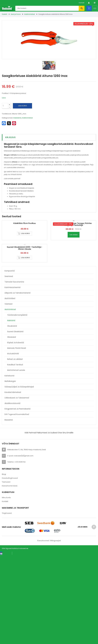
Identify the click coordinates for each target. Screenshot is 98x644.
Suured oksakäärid (15, 420)
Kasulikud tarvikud (15, 454)
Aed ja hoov (16, 14)
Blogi (4, 563)
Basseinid (9, 509)
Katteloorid (9, 465)
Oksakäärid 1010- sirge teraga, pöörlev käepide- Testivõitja (74, 269)
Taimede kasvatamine (14, 371)
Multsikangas (10, 470)
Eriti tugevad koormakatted (17, 503)
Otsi (82, 8)
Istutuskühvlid (13, 442)
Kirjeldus (10, 137)
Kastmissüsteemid (13, 376)
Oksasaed (11, 426)
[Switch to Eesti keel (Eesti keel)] (5, 641)
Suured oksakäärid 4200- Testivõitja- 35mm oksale (24, 337)
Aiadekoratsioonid (12, 492)
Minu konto (6, 586)
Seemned (9, 365)
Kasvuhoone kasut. (10, 575)
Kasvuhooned (43, 630)
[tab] (49, 137)
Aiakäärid (11, 409)
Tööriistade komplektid (17, 404)
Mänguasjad (56, 630)
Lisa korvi (23, 106)
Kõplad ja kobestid (16, 431)
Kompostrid (10, 360)
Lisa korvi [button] (25, 278)
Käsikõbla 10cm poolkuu (25, 268)
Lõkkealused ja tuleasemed (17, 487)
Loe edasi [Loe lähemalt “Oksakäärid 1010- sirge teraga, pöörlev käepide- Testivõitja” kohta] (74, 279)
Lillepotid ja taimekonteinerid (17, 382)
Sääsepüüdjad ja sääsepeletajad (19, 476)
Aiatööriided (10, 387)
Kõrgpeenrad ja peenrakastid (17, 498)
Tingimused (7, 602)
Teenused (6, 571)
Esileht (5, 14)
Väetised (8, 393)
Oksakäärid (12, 415)
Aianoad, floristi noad (16, 437)
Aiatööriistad (30, 14)
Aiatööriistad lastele (16, 459)
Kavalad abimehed (13, 481)
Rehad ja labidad (15, 448)
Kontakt (82, 3)
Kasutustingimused (10, 567)
